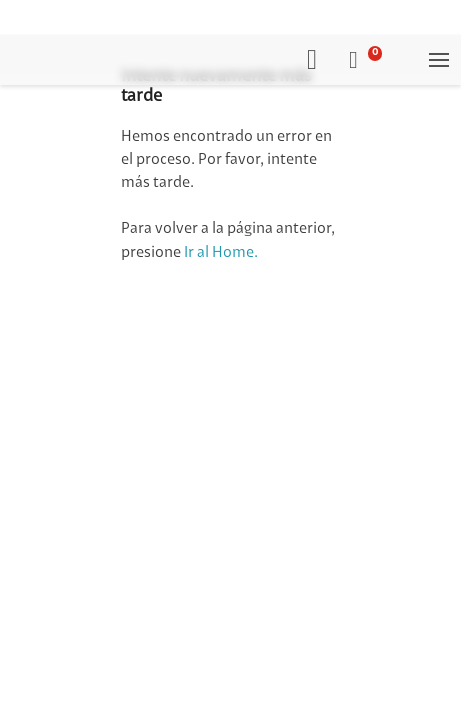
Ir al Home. (221, 253)
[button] (365, 60)
